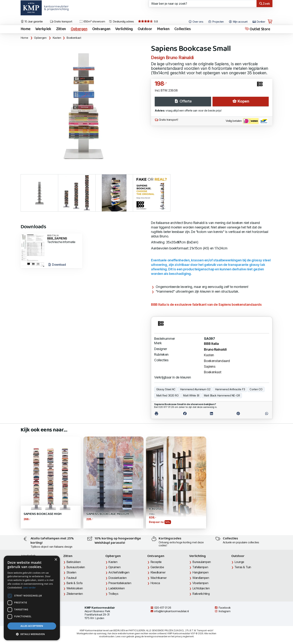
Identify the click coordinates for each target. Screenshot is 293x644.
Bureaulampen (202, 562)
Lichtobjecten (201, 588)
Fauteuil (71, 578)
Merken (163, 29)
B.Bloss (155, 509)
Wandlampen (201, 578)
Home (26, 29)
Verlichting (124, 29)
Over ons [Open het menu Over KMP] (196, 22)
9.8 (148, 22)
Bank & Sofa (74, 583)
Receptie (156, 562)
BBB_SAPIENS (64, 237)
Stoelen (71, 572)
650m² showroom (92, 22)
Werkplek (43, 29)
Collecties (183, 29)
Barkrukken (74, 562)
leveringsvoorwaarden (156, 636)
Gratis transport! (166, 120)
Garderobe (157, 567)
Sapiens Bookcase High (43, 514)
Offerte (183, 101)
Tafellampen (200, 567)
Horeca (155, 583)
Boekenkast (74, 38)
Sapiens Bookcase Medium (108, 514)
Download (57, 265)
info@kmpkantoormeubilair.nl (170, 611)
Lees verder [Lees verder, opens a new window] (29, 588)
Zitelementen (75, 594)
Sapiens (210, 366)
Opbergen (79, 29)
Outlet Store (257, 29)
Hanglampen (200, 572)
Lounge (239, 562)
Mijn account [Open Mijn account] (238, 22)
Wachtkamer (159, 578)
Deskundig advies (121, 22)
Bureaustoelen (76, 567)
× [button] (56, 560)
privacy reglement (184, 636)
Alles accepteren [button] (32, 626)
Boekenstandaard (217, 361)
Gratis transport (61, 22)
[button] (32, 634)
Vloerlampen (200, 583)
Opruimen (114, 567)
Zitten (61, 29)
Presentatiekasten (120, 583)
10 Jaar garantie (32, 22)
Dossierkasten (117, 578)
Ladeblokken (116, 588)
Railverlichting (201, 594)
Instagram (222, 611)
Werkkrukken (75, 588)
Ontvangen (101, 29)
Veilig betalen (247, 121)
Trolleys (113, 594)
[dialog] (32, 598)
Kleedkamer (158, 572)
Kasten (57, 38)
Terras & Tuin (243, 567)
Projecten (216, 22)
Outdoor (145, 29)
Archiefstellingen (119, 572)
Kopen (241, 101)
